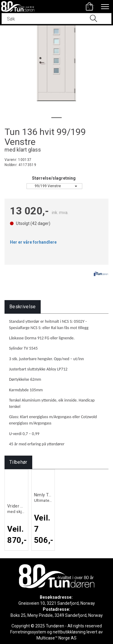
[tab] (23, 307)
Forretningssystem (28, 632)
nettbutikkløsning (69, 632)
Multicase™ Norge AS (56, 638)
